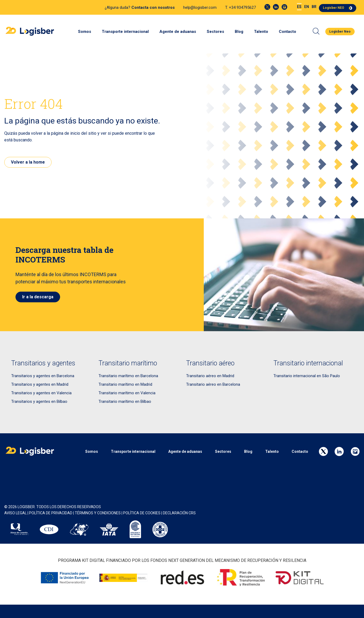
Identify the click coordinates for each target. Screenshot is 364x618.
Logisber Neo (340, 32)
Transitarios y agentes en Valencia (41, 393)
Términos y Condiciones (98, 513)
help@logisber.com (200, 7)
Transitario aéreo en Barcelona (213, 384)
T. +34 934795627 (240, 7)
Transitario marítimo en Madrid (125, 384)
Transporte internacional (125, 32)
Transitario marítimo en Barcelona (128, 376)
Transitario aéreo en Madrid (210, 376)
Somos (85, 32)
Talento (261, 32)
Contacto (287, 32)
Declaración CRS (179, 513)
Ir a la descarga (38, 297)
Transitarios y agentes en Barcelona (43, 376)
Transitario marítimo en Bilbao (125, 401)
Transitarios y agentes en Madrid (40, 384)
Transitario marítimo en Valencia (127, 393)
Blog (239, 32)
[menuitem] (299, 7)
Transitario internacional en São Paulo (307, 376)
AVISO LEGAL (15, 513)
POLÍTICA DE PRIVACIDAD (51, 513)
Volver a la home (28, 162)
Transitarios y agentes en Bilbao (39, 401)
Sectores (215, 32)
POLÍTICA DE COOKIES (142, 513)
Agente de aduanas (178, 32)
